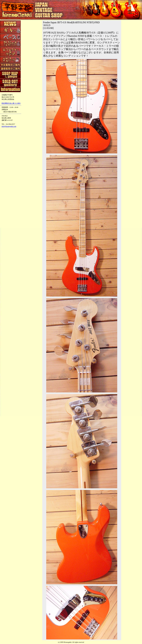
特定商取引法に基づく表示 (11, 103)
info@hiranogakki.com (9, 126)
